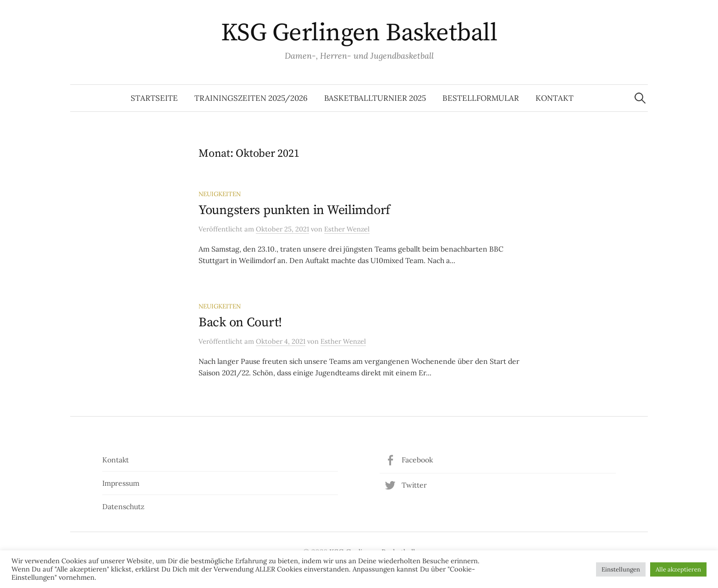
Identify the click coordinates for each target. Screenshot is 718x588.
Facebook (417, 460)
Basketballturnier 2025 (375, 98)
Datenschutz (123, 506)
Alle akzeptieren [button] (678, 569)
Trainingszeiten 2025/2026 (251, 98)
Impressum (121, 483)
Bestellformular (481, 98)
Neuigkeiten (220, 194)
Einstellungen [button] (621, 569)
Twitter (414, 485)
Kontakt (555, 98)
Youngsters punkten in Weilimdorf (294, 210)
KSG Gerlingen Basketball (359, 33)
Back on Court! (240, 322)
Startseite (154, 98)
